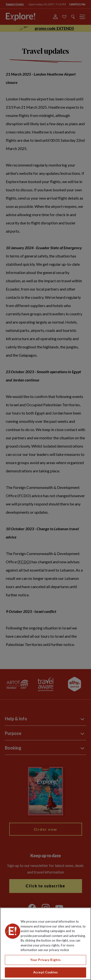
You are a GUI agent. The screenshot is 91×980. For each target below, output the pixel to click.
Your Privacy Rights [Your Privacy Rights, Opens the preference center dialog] (45, 960)
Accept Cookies (45, 972)
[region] (45, 944)
